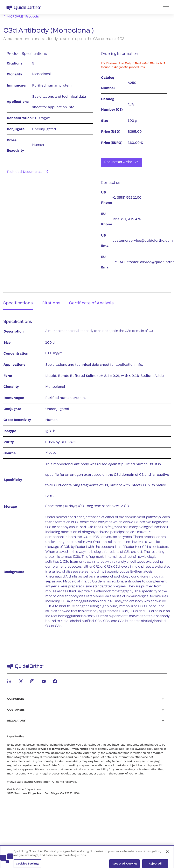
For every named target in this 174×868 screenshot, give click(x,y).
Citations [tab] (52, 301)
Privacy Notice (79, 747)
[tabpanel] (87, 473)
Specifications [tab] (17, 301)
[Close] (167, 855)
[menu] (112, 7)
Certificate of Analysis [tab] (94, 301)
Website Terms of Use (54, 747)
